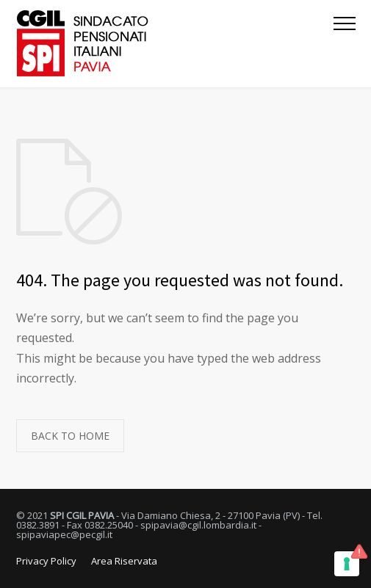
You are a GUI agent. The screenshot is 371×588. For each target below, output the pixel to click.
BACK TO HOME (70, 436)
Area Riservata (124, 561)
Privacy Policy (46, 561)
